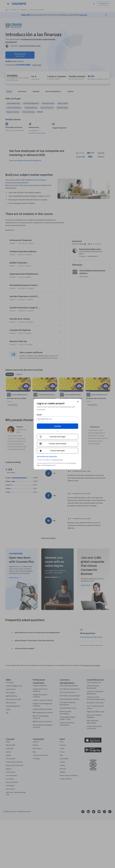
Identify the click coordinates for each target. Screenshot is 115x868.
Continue (57, 426)
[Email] (57, 419)
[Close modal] (78, 402)
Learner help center (57, 460)
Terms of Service (48, 465)
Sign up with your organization (47, 456)
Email (40, 415)
